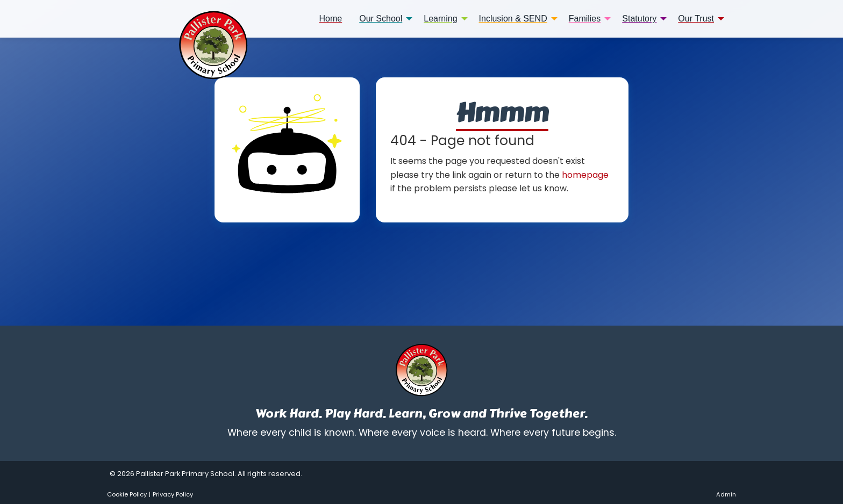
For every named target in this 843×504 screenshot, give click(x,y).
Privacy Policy (173, 494)
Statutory (639, 19)
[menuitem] (331, 19)
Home (331, 19)
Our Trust (696, 19)
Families (585, 19)
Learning (440, 19)
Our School (381, 19)
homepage (585, 175)
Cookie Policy (127, 494)
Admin (726, 494)
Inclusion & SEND (513, 19)
